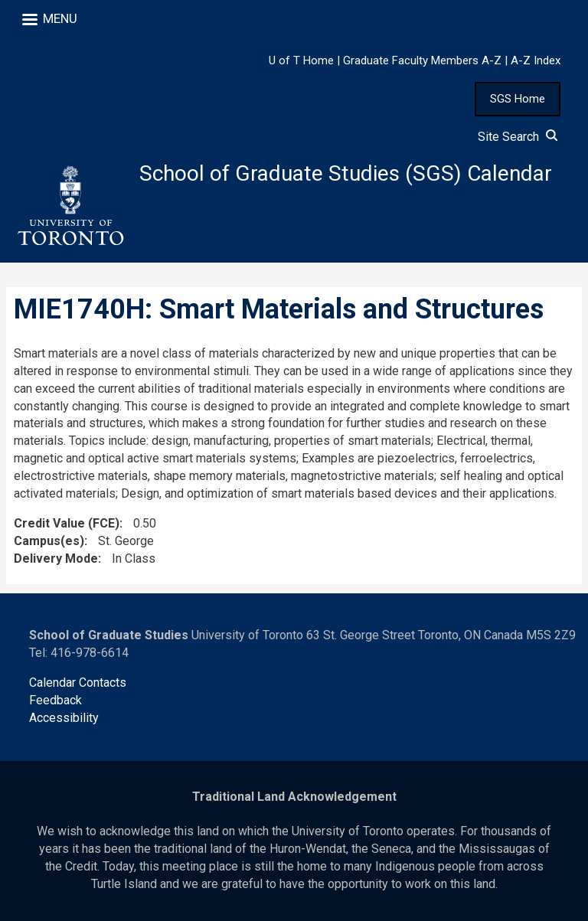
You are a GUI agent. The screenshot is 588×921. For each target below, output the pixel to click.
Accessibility (64, 718)
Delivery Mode (56, 558)
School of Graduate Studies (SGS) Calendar (346, 173)
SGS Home (518, 99)
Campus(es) (49, 541)
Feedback (56, 700)
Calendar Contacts (78, 683)
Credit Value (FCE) (67, 523)
